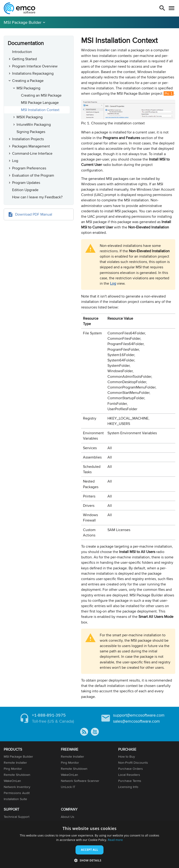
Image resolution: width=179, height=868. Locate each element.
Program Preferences (29, 168)
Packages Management (31, 146)
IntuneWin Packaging (34, 124)
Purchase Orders (131, 769)
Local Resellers (129, 775)
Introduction (22, 52)
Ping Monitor (13, 769)
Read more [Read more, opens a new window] (115, 840)
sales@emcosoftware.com (136, 721)
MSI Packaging (28, 88)
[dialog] (89, 845)
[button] (89, 860)
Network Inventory (17, 787)
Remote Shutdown (17, 775)
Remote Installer (15, 763)
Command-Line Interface (32, 153)
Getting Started (24, 59)
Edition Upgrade (25, 190)
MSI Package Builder (23, 22)
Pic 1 (169, 93)
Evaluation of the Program (33, 175)
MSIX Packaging (30, 117)
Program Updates (26, 183)
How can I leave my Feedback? (37, 197)
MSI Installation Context (40, 110)
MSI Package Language (40, 103)
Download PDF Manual (34, 214)
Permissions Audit (17, 793)
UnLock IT (68, 787)
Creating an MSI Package (41, 95)
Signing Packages (31, 132)
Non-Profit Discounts (133, 763)
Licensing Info (128, 787)
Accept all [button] (89, 850)
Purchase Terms (130, 781)
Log (15, 161)
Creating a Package (28, 81)
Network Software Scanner (80, 781)
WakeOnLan (12, 781)
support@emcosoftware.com (139, 715)
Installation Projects (28, 139)
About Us (68, 817)
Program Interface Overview (35, 66)
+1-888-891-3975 (49, 715)
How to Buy (127, 756)
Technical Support (17, 817)
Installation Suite (15, 799)
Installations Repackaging (33, 73)
